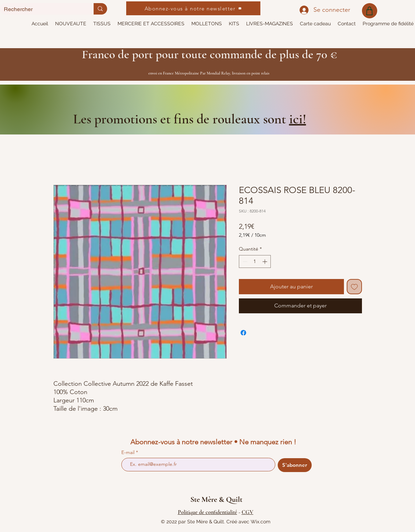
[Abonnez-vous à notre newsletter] (193, 8)
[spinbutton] (255, 261)
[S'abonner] (295, 465)
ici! (298, 119)
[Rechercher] (42, 9)
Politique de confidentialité (207, 512)
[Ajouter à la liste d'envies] (354, 287)
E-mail (129, 452)
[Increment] (265, 261)
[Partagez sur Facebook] (243, 333)
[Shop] (370, 11)
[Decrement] (244, 261)
